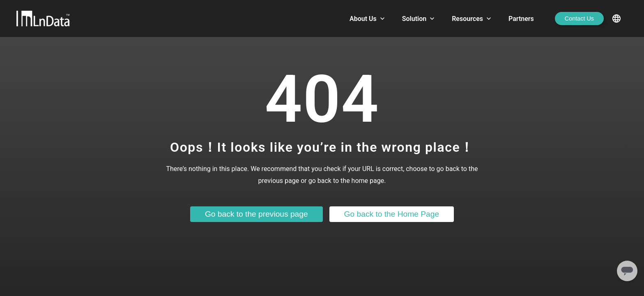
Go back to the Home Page (392, 214)
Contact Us (579, 18)
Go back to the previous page (256, 214)
